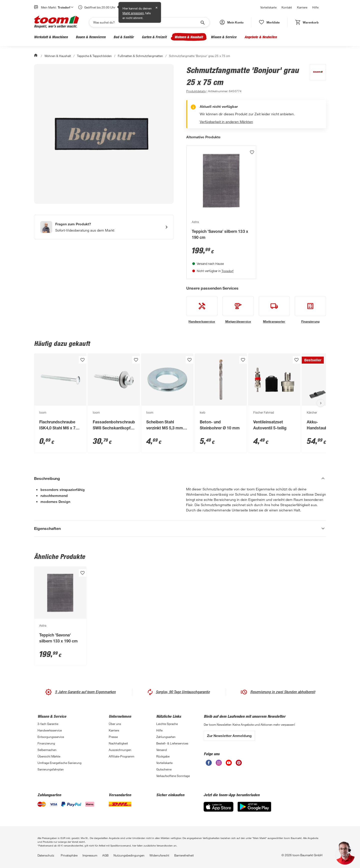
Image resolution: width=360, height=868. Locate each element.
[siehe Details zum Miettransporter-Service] (274, 310)
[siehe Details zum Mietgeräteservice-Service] (238, 310)
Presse (113, 737)
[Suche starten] (202, 22)
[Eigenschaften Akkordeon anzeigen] (180, 528)
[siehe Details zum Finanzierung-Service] (310, 310)
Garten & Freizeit (154, 37)
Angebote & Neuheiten (261, 37)
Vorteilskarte (268, 7)
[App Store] (218, 810)
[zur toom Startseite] (56, 22)
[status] (269, 22)
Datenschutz (46, 855)
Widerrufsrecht (159, 855)
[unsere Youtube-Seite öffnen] (229, 764)
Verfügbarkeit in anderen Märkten (226, 122)
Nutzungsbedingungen (129, 855)
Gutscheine (164, 769)
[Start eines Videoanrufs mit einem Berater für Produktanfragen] (104, 227)
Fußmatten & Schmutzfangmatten (140, 56)
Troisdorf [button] (65, 7)
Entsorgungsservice (51, 737)
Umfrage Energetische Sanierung (59, 763)
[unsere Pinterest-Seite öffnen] (239, 764)
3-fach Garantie (48, 724)
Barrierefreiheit (184, 855)
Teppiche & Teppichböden (94, 56)
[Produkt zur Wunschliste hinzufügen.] (252, 152)
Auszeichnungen (120, 750)
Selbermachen (47, 750)
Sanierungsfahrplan (51, 769)
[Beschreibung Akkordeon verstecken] (180, 478)
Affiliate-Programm (121, 756)
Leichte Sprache (167, 724)
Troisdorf (227, 271)
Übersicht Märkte (49, 756)
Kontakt (287, 7)
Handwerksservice (50, 730)
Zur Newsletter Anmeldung (229, 736)
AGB (105, 855)
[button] (232, 22)
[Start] (36, 56)
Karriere (302, 7)
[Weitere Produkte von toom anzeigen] (315, 79)
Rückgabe (163, 756)
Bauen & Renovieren (91, 37)
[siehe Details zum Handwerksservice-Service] (202, 310)
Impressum (90, 855)
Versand (161, 750)
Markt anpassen (133, 13)
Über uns (115, 724)
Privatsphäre (69, 855)
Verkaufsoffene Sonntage (173, 776)
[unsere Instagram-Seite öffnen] (219, 764)
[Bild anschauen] (104, 134)
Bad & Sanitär (124, 37)
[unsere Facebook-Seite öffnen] (209, 764)
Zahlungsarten (166, 737)
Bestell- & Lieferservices (172, 743)
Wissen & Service (224, 37)
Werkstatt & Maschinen (51, 37)
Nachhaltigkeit (118, 743)
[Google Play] (254, 810)
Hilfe (315, 7)
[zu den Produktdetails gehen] (196, 91)
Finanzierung (46, 743)
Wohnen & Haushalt (189, 37)
